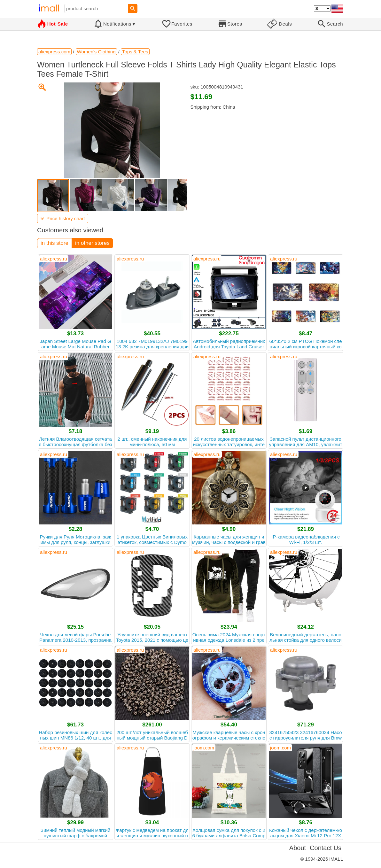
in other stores (92, 243)
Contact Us (326, 848)
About (298, 848)
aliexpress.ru (54, 259)
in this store (54, 243)
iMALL (336, 859)
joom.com (204, 748)
